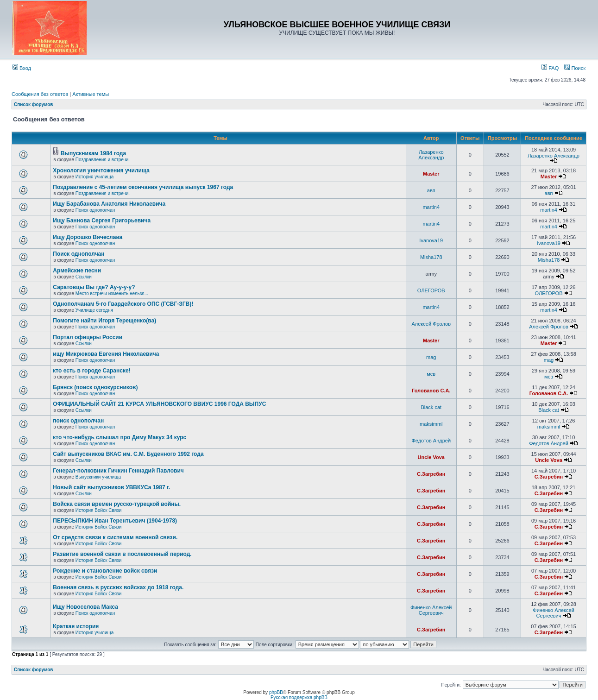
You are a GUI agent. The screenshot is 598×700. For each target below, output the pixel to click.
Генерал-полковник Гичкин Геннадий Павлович (118, 471)
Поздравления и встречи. (103, 160)
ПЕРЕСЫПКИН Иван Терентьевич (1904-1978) (115, 521)
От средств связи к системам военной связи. (115, 537)
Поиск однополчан (95, 210)
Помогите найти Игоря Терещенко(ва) (104, 321)
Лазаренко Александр (431, 155)
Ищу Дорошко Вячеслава (88, 237)
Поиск (575, 68)
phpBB (276, 692)
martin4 (431, 207)
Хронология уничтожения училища (101, 170)
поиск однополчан (78, 421)
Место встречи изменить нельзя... (112, 293)
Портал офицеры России (88, 337)
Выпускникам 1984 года (93, 153)
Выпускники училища (98, 477)
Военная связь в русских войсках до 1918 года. (118, 587)
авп (431, 190)
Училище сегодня (94, 310)
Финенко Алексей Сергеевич (431, 610)
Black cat (431, 407)
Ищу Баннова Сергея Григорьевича (102, 221)
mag (431, 357)
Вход (22, 68)
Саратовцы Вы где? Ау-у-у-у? (94, 287)
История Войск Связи (99, 510)
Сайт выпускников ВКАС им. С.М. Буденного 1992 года (128, 454)
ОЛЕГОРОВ (431, 290)
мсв (431, 374)
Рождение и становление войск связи (105, 571)
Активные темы (91, 94)
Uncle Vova (431, 457)
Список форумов (34, 104)
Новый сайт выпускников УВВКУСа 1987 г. (111, 487)
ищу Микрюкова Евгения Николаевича (106, 354)
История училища (95, 177)
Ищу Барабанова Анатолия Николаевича (109, 204)
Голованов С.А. (431, 391)
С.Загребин (431, 474)
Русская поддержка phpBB (299, 697)
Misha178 (431, 257)
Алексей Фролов (431, 324)
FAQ (550, 68)
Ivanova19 (431, 240)
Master (431, 174)
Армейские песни (77, 271)
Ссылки (84, 277)
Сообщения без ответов (40, 94)
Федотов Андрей (431, 441)
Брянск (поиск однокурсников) (95, 387)
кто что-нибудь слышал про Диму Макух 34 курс (120, 437)
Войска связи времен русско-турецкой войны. (117, 504)
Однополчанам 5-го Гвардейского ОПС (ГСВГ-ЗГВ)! (123, 304)
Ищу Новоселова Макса (85, 607)
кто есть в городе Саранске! (91, 371)
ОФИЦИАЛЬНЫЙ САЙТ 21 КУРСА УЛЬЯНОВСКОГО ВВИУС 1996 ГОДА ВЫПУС (159, 404)
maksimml (431, 424)
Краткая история (76, 626)
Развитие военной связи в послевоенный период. (122, 554)
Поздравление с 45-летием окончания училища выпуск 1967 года (143, 187)
